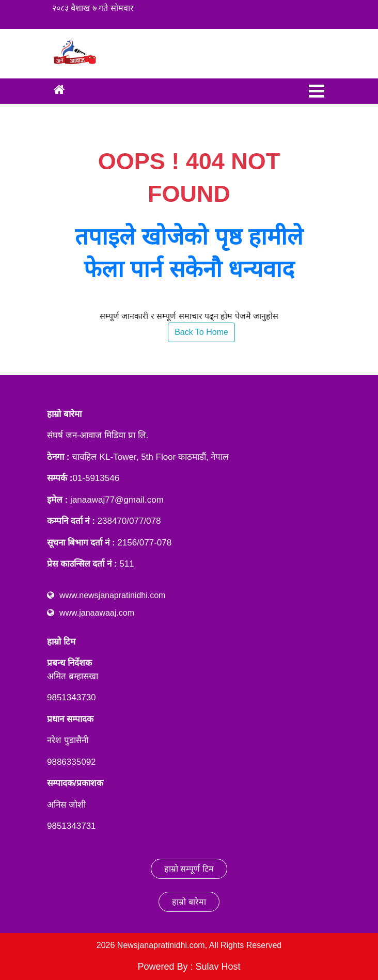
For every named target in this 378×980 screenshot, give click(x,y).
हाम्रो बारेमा (189, 902)
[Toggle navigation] (317, 91)
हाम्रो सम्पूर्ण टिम (189, 869)
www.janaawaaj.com (97, 613)
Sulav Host (218, 967)
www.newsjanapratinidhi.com (112, 595)
